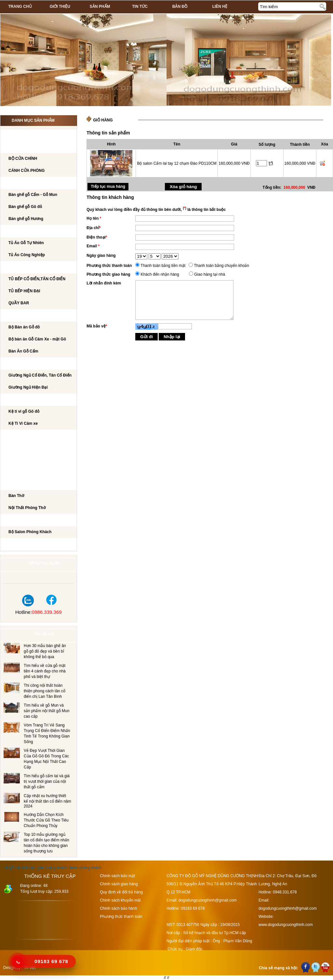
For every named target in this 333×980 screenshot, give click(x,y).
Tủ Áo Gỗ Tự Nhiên (26, 243)
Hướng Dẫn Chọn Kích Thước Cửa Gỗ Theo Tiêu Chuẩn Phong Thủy (46, 820)
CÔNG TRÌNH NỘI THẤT (29, 135)
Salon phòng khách (85, 868)
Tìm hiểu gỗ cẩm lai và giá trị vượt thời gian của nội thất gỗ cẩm (47, 781)
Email (93, 246)
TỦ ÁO (13, 231)
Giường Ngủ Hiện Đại (28, 387)
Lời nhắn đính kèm (104, 283)
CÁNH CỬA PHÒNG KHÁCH (33, 147)
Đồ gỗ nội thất (16, 868)
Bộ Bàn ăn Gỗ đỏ (24, 327)
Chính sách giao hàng (119, 884)
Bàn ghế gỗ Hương (26, 219)
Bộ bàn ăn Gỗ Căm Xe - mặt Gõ (37, 339)
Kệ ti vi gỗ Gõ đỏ (24, 411)
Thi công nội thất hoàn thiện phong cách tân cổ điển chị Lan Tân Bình (45, 691)
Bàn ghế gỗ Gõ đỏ (25, 207)
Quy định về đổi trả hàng (121, 892)
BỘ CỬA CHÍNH (23, 159)
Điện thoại (97, 237)
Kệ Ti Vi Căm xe (23, 423)
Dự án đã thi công (27, 545)
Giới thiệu (60, 7)
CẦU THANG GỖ (22, 472)
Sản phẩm (100, 7)
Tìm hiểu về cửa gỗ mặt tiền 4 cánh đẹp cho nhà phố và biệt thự (45, 671)
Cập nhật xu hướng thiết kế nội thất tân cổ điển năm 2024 (47, 801)
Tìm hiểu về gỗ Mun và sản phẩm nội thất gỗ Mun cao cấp (47, 711)
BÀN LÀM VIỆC (21, 436)
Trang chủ (20, 7)
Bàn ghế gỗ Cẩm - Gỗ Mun (33, 195)
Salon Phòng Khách (29, 520)
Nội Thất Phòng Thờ (28, 484)
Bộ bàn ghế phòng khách (34, 183)
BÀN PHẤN (17, 448)
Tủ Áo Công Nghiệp (27, 255)
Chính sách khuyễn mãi (120, 900)
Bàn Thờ (16, 496)
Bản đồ (180, 7)
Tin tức (140, 7)
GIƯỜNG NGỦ (20, 364)
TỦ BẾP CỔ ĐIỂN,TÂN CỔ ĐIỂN (37, 279)
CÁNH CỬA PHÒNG (27, 171)
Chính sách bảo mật (117, 876)
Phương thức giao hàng (108, 274)
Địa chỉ (93, 228)
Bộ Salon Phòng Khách (30, 532)
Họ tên (94, 218)
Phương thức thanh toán (109, 266)
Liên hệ (220, 7)
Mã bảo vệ (97, 326)
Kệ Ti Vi (14, 400)
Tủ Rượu (16, 460)
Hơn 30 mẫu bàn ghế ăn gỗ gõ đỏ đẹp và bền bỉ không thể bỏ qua (45, 651)
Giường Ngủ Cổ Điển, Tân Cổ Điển (40, 375)
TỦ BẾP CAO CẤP (23, 268)
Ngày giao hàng (101, 255)
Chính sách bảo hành (118, 908)
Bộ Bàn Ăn (18, 316)
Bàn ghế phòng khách (48, 868)
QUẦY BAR (19, 303)
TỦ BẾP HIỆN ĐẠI (24, 291)
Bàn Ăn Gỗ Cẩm (23, 351)
